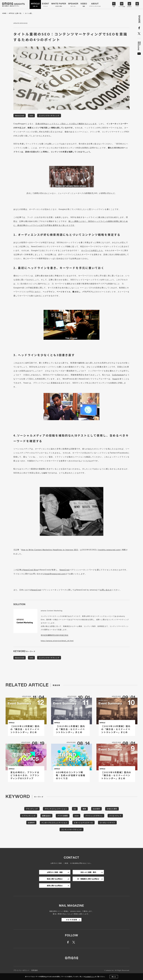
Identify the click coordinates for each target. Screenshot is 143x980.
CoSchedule (118, 375)
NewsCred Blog (31, 570)
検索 (114, 7)
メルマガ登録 (122, 7)
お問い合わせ (106, 590)
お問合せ (129, 7)
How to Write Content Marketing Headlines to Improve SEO (50, 550)
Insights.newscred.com (109, 550)
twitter (74, 942)
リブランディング (29, 816)
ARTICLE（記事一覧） (16, 13)
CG (75, 809)
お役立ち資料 (112, 809)
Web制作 (96, 809)
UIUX (77, 816)
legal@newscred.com (55, 574)
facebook (69, 942)
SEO (31, 116)
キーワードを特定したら (92, 251)
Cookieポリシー (90, 976)
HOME (4, 13)
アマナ (137, 7)
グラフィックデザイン (94, 816)
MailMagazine (139, 54)
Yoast (115, 379)
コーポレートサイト (107, 823)
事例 (84, 809)
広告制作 (31, 823)
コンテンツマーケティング (49, 116)
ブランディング (32, 809)
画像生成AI (46, 816)
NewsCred (20, 116)
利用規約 (35, 970)
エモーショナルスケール (83, 823)
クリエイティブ (115, 816)
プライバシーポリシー (21, 970)
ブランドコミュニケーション (56, 809)
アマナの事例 (63, 816)
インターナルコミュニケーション (54, 823)
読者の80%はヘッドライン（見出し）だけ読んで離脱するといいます (66, 124)
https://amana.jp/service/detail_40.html (57, 641)
